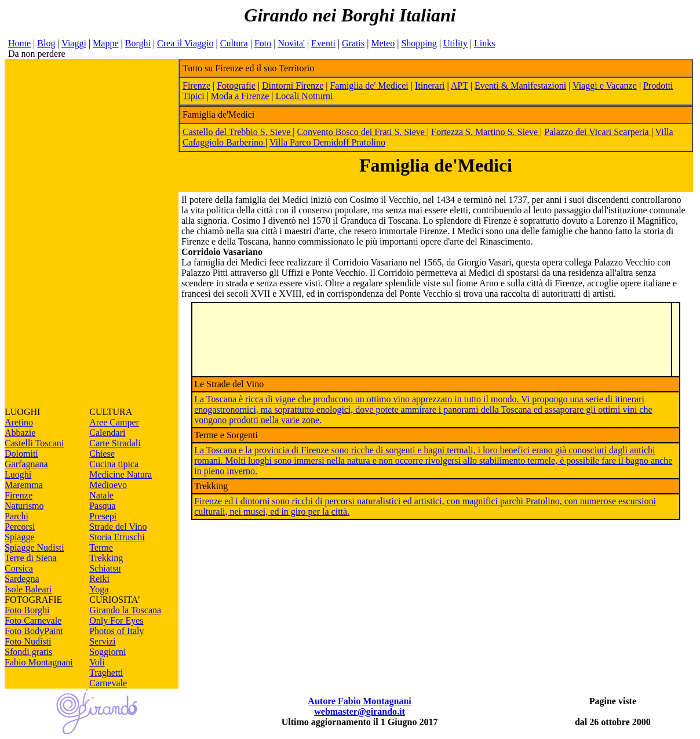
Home (19, 43)
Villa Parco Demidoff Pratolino (327, 142)
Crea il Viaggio (185, 43)
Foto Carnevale (33, 620)
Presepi (103, 516)
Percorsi (20, 527)
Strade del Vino (118, 527)
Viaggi (74, 43)
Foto (263, 43)
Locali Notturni (304, 96)
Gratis (353, 43)
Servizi (102, 641)
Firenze (19, 495)
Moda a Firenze (240, 96)
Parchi (17, 516)
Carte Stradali (115, 443)
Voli (97, 662)
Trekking (106, 558)
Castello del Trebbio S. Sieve (238, 132)
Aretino (19, 422)
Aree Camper (114, 422)
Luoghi (18, 474)
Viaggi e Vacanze (605, 85)
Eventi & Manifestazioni (520, 85)
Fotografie (236, 85)
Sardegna (22, 579)
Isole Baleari (28, 589)
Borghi (138, 43)
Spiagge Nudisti (34, 547)
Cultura (234, 43)
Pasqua (102, 506)
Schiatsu (105, 568)
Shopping (419, 43)
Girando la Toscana (125, 610)
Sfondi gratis (28, 652)
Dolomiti (21, 454)
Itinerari (430, 85)
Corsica (19, 568)
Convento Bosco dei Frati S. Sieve (362, 132)
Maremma (24, 485)
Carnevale (108, 683)
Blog (46, 43)
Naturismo (24, 506)
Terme (101, 547)
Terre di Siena (31, 558)
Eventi (323, 43)
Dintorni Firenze (293, 85)
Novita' (291, 43)
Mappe (105, 43)
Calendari (107, 433)
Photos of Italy (116, 631)
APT (460, 85)
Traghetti (106, 673)
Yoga (99, 589)
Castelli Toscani (34, 443)
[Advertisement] (92, 233)
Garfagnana (26, 464)
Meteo (383, 43)
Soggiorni (107, 652)
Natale (101, 495)
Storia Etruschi (117, 537)
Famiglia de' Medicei (369, 85)
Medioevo (108, 485)
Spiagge (20, 537)
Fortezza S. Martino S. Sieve (486, 132)
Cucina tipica (114, 464)
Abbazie (20, 433)
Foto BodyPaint (34, 631)
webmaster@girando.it (360, 711)
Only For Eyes (116, 620)
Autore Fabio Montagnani (359, 701)
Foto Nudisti (28, 641)
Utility (455, 43)
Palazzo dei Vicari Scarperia (597, 132)
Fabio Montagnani (39, 662)
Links (484, 43)
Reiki (99, 579)
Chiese (102, 454)
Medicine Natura (121, 474)
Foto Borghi (27, 610)
